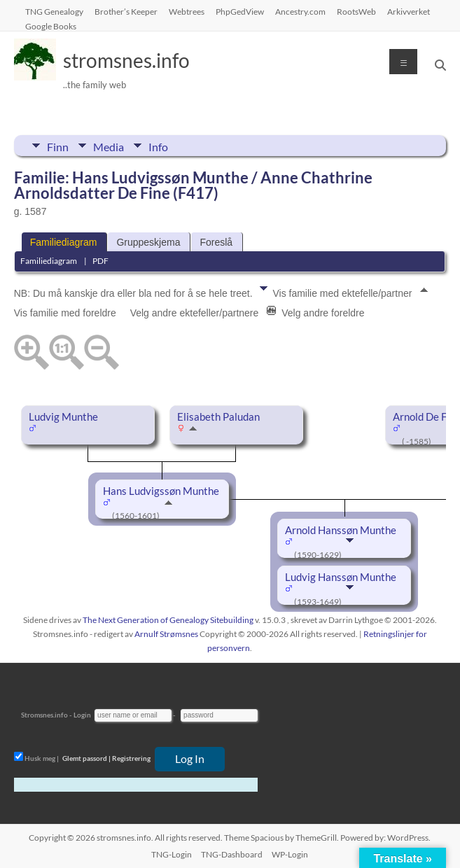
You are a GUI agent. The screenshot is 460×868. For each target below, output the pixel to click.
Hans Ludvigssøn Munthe (161, 491)
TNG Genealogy (54, 11)
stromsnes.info (126, 60)
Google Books (51, 26)
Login (82, 715)
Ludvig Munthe (63, 417)
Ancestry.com (300, 11)
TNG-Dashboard (232, 854)
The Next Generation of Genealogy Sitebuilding (168, 620)
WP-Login (290, 854)
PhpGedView (240, 11)
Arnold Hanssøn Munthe (341, 530)
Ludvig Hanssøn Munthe (341, 577)
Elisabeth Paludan (218, 417)
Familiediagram (64, 242)
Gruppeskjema (148, 242)
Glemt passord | (86, 758)
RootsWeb (356, 11)
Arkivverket (409, 11)
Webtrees (187, 11)
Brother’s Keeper (126, 11)
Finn (58, 146)
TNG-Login (172, 854)
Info (158, 146)
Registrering (131, 758)
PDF (100, 261)
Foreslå (216, 242)
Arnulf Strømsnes (166, 634)
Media (109, 146)
